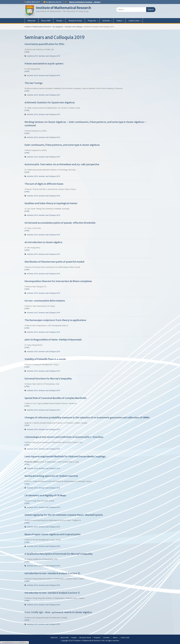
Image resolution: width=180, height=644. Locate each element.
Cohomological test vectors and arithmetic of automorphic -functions (64, 437)
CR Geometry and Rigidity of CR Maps (45, 495)
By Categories (58, 27)
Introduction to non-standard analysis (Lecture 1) (52, 593)
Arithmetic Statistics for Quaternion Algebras (50, 102)
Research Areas (75, 21)
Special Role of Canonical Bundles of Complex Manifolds (55, 398)
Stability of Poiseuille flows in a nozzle (45, 359)
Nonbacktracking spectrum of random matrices (51, 476)
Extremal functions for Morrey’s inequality (48, 379)
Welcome (31, 21)
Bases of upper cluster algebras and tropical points (53, 534)
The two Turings (34, 83)
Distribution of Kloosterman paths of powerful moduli (54, 262)
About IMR (46, 21)
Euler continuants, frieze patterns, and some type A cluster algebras (62, 145)
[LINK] (27, 52)
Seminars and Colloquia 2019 (49, 56)
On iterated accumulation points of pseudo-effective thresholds (60, 223)
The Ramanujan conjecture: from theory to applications (55, 320)
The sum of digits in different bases (44, 184)
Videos (119, 21)
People (59, 21)
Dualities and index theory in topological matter (51, 203)
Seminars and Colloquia (74, 27)
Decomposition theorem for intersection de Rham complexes (58, 281)
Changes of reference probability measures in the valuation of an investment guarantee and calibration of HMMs (87, 417)
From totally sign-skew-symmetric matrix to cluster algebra (58, 612)
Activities (106, 21)
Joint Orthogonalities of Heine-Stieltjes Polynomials (53, 340)
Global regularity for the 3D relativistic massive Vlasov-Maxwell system (64, 515)
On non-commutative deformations (45, 301)
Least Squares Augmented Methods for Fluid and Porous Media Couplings (65, 456)
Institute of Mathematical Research (63, 8)
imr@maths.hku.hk (54, 2)
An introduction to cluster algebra (43, 242)
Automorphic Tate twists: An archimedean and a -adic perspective (62, 164)
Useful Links (134, 21)
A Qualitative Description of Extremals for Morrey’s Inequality (59, 554)
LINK (27, 581)
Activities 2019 (32, 56)
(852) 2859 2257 (33, 2)
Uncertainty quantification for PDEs (44, 44)
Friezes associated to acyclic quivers (44, 64)
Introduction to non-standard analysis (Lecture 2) (52, 573)
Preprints (92, 21)
